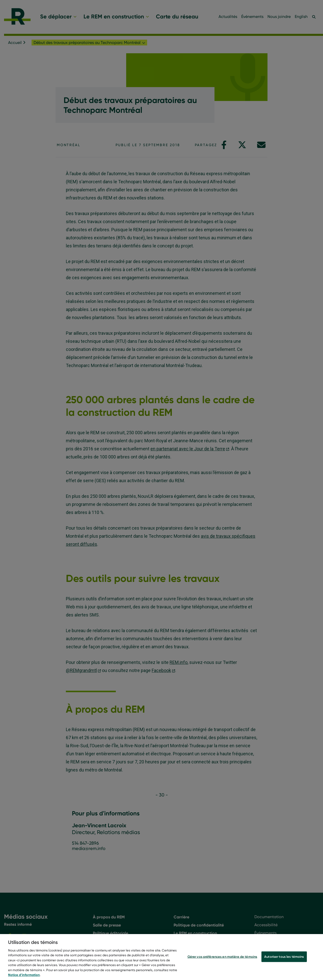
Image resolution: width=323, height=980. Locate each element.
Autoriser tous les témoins (284, 963)
